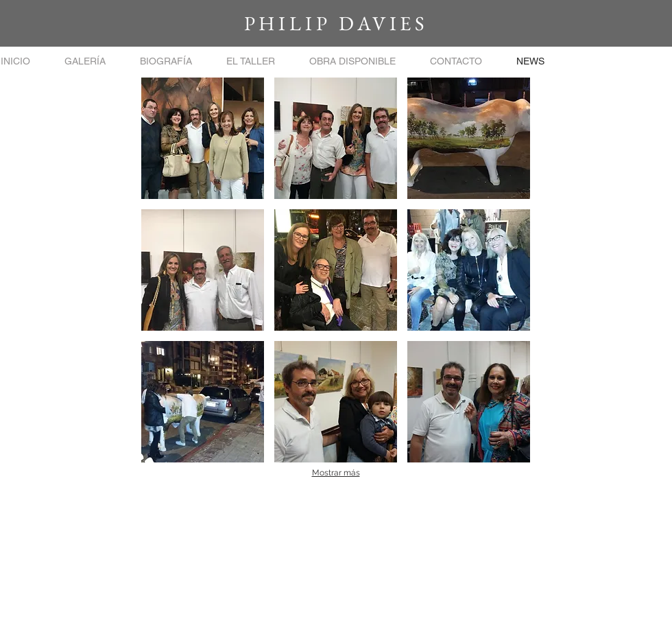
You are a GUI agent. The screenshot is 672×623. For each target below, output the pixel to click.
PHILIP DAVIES (336, 23)
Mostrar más (336, 473)
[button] (85, 61)
